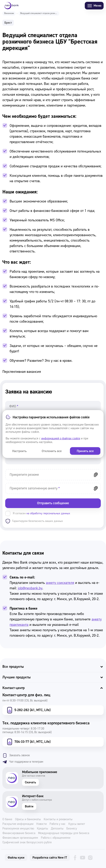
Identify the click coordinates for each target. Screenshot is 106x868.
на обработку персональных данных (48, 513)
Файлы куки (16, 858)
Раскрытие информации (18, 824)
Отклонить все (52, 451)
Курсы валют (77, 824)
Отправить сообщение (53, 503)
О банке (7, 819)
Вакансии (9, 13)
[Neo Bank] (11, 6)
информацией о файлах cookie (61, 439)
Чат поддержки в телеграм (23, 762)
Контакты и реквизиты (58, 819)
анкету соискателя (60, 583)
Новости (41, 824)
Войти (29, 806)
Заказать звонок (16, 755)
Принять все (85, 451)
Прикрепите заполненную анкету (35, 488)
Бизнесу (72, 829)
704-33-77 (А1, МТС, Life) (28, 742)
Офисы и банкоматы (28, 819)
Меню (94, 6)
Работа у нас (58, 824)
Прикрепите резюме (24, 475)
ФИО (14, 406)
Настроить (19, 451)
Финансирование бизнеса (19, 833)
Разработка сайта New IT (50, 858)
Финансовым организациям (20, 838)
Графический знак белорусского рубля (27, 843)
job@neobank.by (30, 588)
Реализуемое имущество (18, 829)
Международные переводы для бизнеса (64, 833)
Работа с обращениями (56, 838)
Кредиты (42, 829)
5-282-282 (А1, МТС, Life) (28, 710)
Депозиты (57, 829)
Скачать (30, 782)
